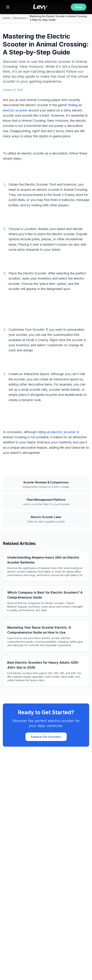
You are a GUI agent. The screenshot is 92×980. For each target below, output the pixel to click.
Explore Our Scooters (46, 737)
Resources (20, 18)
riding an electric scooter (57, 432)
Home (6, 18)
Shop (79, 7)
